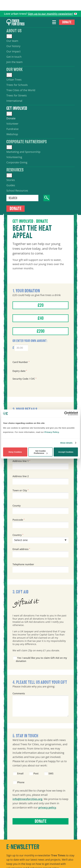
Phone (19, 782)
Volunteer (12, 124)
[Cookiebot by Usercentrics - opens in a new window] (66, 413)
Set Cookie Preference (41, 452)
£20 (41, 305)
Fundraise (12, 129)
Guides (11, 185)
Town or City (21, 490)
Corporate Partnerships (27, 142)
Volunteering (14, 157)
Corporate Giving (17, 162)
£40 (41, 318)
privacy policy (47, 807)
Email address (21, 549)
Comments (19, 693)
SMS (49, 773)
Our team (12, 41)
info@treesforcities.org (27, 799)
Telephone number (23, 564)
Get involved (17, 108)
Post (34, 773)
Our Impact (13, 51)
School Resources (17, 191)
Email (18, 773)
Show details (66, 443)
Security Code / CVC (25, 379)
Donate (67, 22)
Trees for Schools (17, 85)
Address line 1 (21, 461)
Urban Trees (14, 80)
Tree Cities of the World (21, 90)
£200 (41, 331)
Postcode (19, 520)
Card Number (21, 362)
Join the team (15, 62)
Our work (15, 70)
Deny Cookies (15, 452)
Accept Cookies (66, 452)
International (14, 101)
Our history (13, 46)
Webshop (12, 134)
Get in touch (14, 57)
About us (14, 31)
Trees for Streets (17, 95)
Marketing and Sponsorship (23, 152)
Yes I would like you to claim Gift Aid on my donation (40, 659)
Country (18, 535)
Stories (11, 180)
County (17, 506)
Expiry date (20, 371)
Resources (15, 170)
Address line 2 (21, 476)
